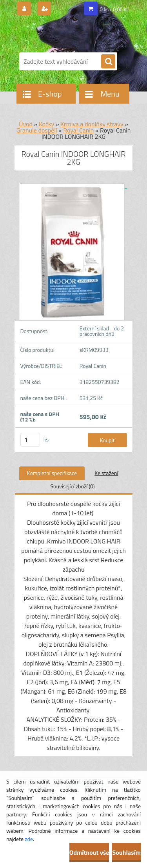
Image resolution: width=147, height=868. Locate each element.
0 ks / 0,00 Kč (114, 9)
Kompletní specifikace (52, 473)
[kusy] (30, 440)
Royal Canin (78, 130)
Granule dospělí (37, 130)
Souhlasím (126, 852)
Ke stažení (106, 473)
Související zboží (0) (72, 486)
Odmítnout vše (89, 852)
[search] (108, 62)
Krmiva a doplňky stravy (92, 124)
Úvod (26, 124)
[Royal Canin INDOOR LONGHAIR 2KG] (73, 186)
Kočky (47, 124)
